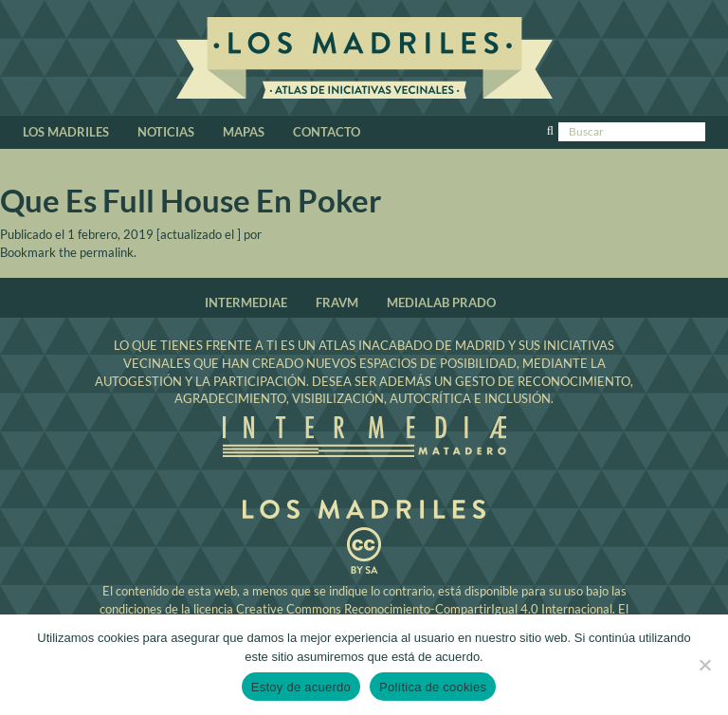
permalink (107, 252)
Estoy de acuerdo (301, 687)
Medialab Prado (441, 302)
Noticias (166, 132)
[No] (704, 665)
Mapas (244, 132)
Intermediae (246, 302)
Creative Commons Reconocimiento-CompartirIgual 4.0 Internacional (424, 609)
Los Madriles (364, 61)
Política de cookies (433, 687)
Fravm (337, 302)
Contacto (327, 132)
